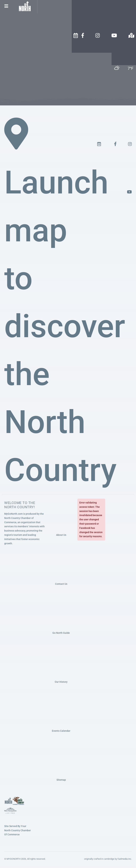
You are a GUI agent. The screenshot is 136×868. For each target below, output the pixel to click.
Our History (61, 682)
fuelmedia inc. (125, 859)
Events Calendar (61, 731)
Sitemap (61, 780)
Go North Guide (61, 633)
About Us (61, 535)
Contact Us (61, 584)
